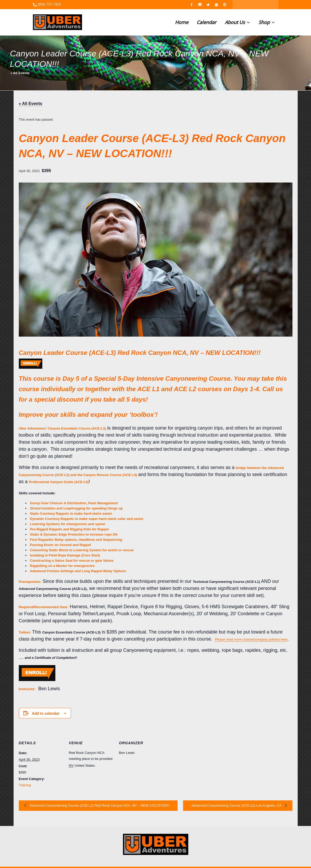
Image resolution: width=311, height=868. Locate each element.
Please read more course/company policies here (251, 639)
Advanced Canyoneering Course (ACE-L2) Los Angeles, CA (237, 805)
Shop (267, 22)
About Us (237, 22)
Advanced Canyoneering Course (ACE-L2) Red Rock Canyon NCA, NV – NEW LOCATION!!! (99, 805)
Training (25, 785)
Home (182, 22)
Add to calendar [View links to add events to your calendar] (46, 713)
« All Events (20, 73)
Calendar (206, 22)
